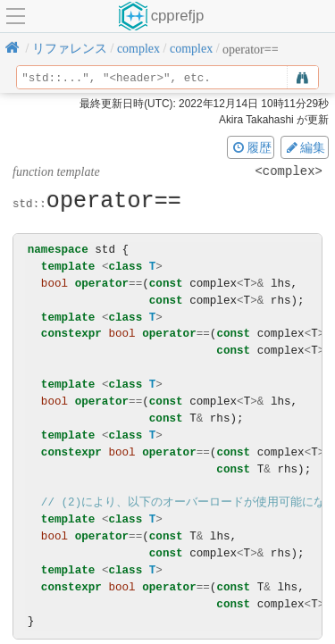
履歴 (251, 147)
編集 (305, 147)
